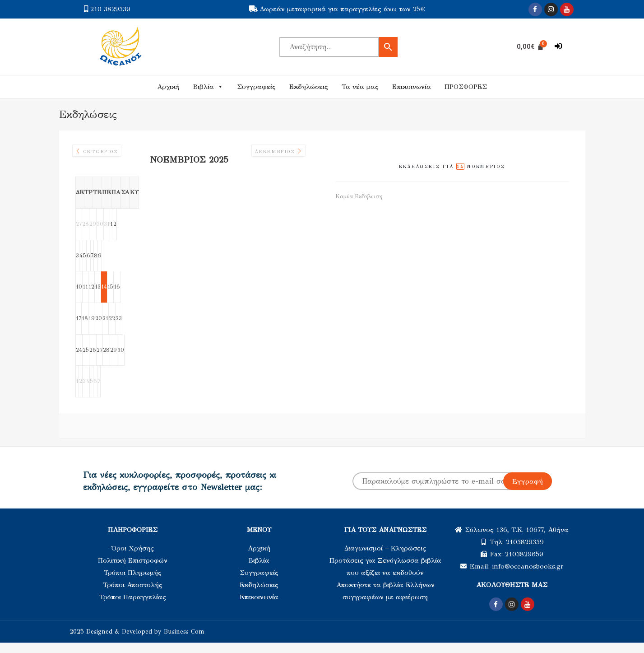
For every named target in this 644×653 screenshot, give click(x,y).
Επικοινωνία (412, 87)
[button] (558, 46)
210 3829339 (110, 9)
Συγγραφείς (256, 87)
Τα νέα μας (360, 87)
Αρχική (168, 87)
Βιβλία (208, 87)
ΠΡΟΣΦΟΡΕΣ (466, 87)
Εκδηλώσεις (309, 87)
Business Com (184, 642)
